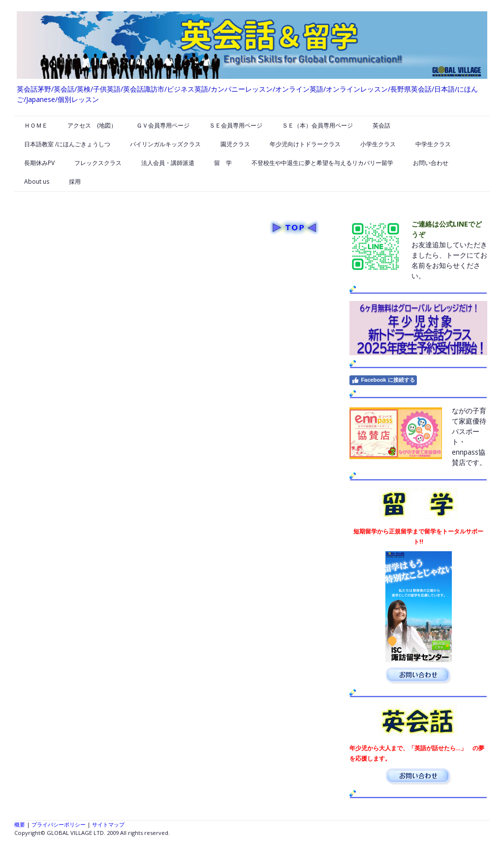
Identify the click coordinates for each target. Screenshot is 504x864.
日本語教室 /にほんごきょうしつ (67, 144)
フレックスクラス (98, 163)
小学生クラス (378, 144)
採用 (75, 182)
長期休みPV (39, 163)
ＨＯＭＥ (36, 125)
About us (37, 182)
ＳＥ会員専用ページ (236, 125)
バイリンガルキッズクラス (165, 144)
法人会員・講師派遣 (168, 163)
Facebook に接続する (383, 380)
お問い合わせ (431, 163)
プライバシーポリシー (59, 824)
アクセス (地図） (92, 125)
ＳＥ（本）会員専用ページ (317, 125)
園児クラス (235, 144)
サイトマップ (108, 824)
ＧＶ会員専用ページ (163, 125)
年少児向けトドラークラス (305, 144)
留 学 (223, 163)
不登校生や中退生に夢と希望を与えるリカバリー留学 (322, 163)
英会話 (381, 125)
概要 (20, 824)
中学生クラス (433, 144)
